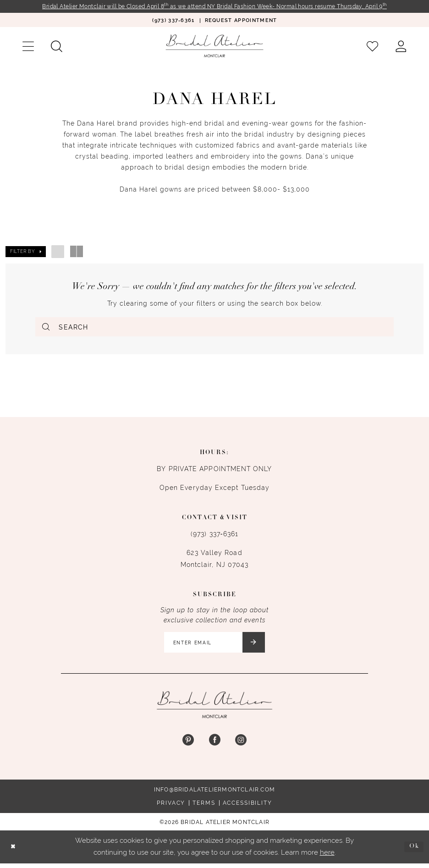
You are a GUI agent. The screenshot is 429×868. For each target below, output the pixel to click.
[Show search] (56, 47)
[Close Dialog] (14, 851)
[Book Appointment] (241, 21)
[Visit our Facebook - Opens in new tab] (214, 745)
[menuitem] (173, 21)
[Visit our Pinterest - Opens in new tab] (188, 745)
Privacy (171, 808)
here (327, 857)
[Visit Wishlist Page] (373, 47)
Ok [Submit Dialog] (413, 851)
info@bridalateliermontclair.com (214, 794)
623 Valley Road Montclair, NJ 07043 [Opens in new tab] (215, 561)
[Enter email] (215, 646)
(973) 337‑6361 (214, 536)
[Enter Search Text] (214, 327)
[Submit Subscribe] (258, 646)
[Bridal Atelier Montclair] (214, 47)
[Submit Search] (47, 327)
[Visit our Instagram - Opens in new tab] (241, 745)
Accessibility (247, 808)
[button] (28, 47)
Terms (204, 808)
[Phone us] (173, 21)
